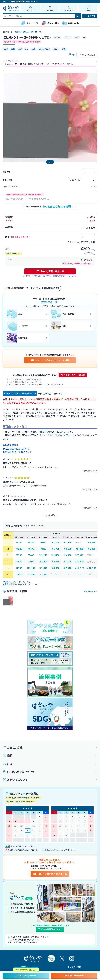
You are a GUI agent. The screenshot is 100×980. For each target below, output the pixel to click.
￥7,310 (79, 555)
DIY (27, 49)
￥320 (31, 542)
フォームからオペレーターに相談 (50, 360)
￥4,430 (55, 562)
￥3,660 (67, 555)
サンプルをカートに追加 (73, 375)
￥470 (31, 549)
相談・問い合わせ (74, 976)
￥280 (19, 549)
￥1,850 (67, 542)
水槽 (33, 49)
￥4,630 (91, 542)
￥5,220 (79, 549)
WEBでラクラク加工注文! (26, 970)
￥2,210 (43, 562)
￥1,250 (55, 542)
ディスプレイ (44, 49)
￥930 (31, 562)
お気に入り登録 (87, 55)
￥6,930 (91, 549)
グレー (56, 49)
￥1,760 (55, 549)
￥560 (19, 562)
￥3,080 (43, 574)
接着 (13, 49)
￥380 (19, 555)
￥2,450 (55, 555)
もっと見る (50, 515)
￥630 (43, 542)
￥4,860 (55, 568)
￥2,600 (67, 549)
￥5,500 (67, 562)
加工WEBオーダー (26, 976)
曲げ (6, 49)
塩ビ (20, 49)
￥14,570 (79, 568)
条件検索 (90, 16)
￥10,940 (79, 562)
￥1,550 (31, 574)
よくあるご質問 (74, 967)
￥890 (43, 549)
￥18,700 (91, 568)
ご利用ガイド (26, 967)
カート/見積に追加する (50, 271)
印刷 (64, 49)
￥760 (19, 568)
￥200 (19, 542)
